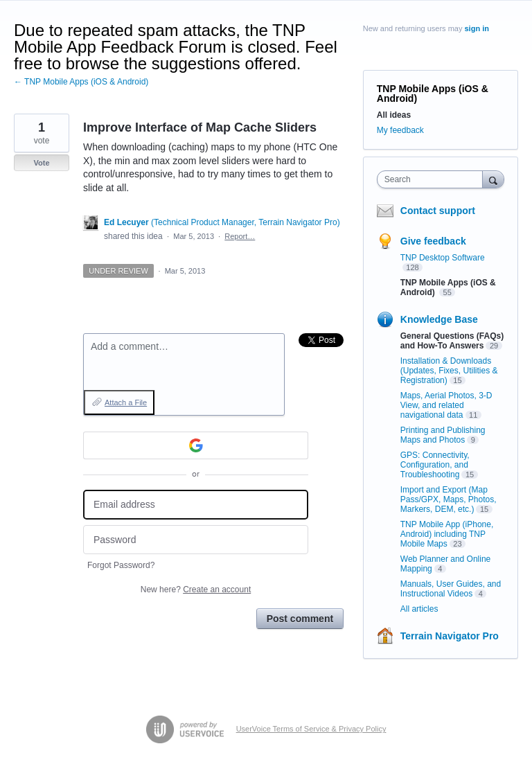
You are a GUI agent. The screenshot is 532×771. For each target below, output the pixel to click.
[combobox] (433, 179)
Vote (41, 163)
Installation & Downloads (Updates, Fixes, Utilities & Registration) (449, 371)
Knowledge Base (439, 319)
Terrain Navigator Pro (450, 636)
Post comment (300, 619)
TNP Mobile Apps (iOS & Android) (433, 94)
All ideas (394, 115)
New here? (196, 590)
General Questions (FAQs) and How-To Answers (452, 341)
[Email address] (196, 505)
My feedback (400, 130)
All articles (419, 609)
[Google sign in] (196, 445)
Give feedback (433, 241)
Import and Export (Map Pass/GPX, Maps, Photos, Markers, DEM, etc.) (449, 499)
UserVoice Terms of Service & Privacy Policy (311, 729)
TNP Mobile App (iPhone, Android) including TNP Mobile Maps (447, 534)
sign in (477, 28)
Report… (240, 236)
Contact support (438, 211)
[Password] (196, 540)
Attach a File (126, 402)
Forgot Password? (121, 565)
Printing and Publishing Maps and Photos (443, 435)
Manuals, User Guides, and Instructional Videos (451, 589)
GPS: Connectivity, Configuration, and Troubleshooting (435, 465)
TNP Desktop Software (443, 258)
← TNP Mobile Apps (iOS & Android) (81, 82)
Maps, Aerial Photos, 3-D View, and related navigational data (446, 405)
